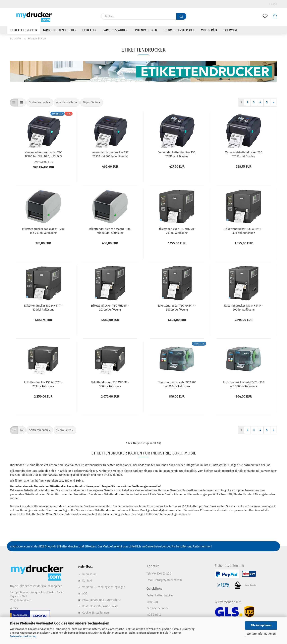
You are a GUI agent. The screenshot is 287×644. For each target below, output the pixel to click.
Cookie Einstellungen (96, 613)
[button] (275, 16)
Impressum (89, 574)
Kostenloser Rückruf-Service (100, 606)
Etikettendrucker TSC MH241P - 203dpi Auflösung (110, 307)
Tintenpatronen (145, 30)
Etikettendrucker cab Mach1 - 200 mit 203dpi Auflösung (43, 231)
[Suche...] (181, 16)
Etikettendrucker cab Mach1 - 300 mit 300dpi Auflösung (110, 231)
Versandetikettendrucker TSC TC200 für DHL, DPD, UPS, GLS (43, 154)
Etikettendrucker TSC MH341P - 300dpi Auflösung (177, 307)
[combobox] (40, 103)
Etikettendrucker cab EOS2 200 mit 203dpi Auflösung (177, 384)
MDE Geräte (209, 30)
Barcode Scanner (157, 608)
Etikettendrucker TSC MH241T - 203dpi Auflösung (177, 231)
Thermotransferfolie (179, 30)
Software (231, 30)
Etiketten (89, 30)
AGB (85, 594)
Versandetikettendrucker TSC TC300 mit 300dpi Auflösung (110, 154)
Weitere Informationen (261, 634)
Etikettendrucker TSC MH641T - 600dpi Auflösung (43, 307)
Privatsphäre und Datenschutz (101, 600)
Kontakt (87, 581)
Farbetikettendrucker (60, 30)
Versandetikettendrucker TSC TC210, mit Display (177, 154)
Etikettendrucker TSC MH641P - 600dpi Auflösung (244, 307)
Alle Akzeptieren (261, 625)
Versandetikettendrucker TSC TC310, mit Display (244, 154)
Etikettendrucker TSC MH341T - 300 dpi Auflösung (244, 231)
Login (273, 4)
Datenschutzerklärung (23, 636)
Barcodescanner (115, 30)
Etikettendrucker (24, 30)
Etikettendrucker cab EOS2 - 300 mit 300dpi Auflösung (244, 384)
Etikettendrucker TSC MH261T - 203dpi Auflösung (43, 384)
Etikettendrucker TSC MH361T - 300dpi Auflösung (110, 384)
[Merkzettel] (265, 16)
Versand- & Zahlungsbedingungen (104, 587)
